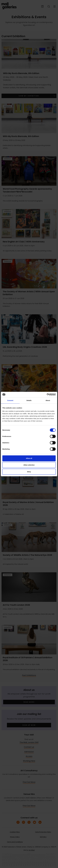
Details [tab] (29, 400)
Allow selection (29, 465)
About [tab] (48, 400)
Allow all (29, 458)
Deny (29, 472)
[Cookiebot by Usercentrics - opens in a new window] (47, 395)
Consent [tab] (10, 400)
